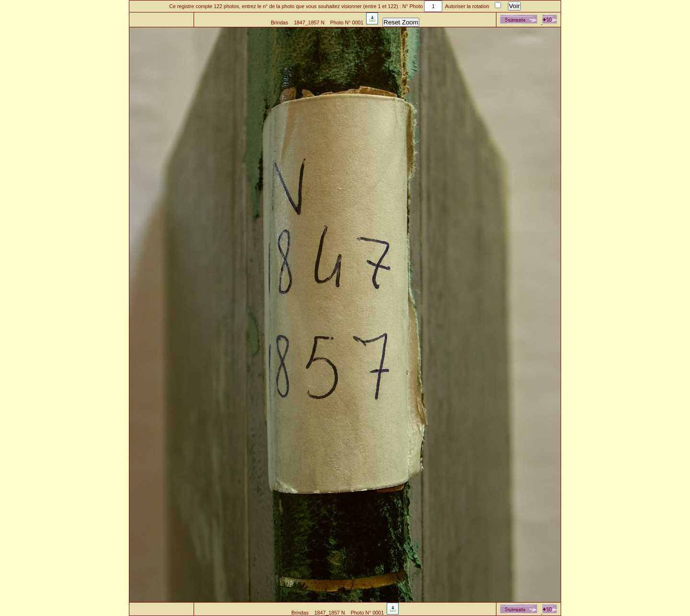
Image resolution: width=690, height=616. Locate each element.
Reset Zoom (401, 22)
